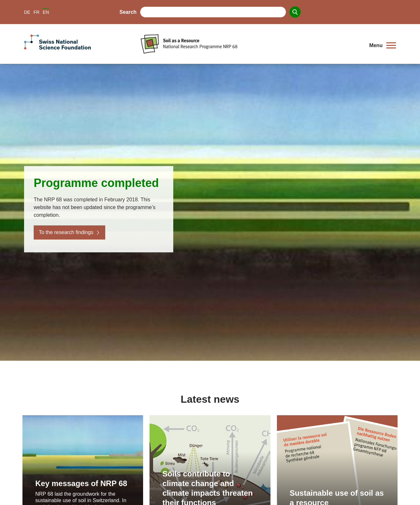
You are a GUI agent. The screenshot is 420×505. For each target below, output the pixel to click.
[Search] (295, 12)
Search (128, 12)
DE (27, 12)
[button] (383, 46)
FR (36, 12)
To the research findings (69, 232)
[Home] (250, 44)
